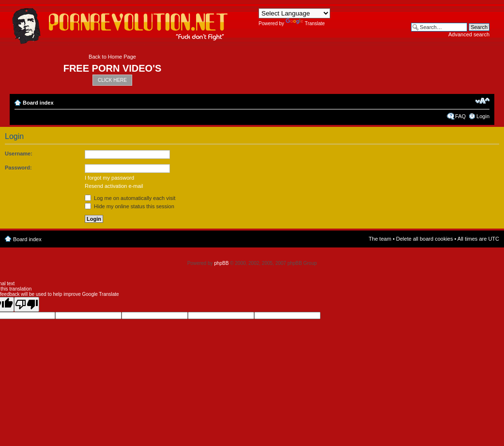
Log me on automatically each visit (130, 198)
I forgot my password (109, 178)
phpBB (221, 263)
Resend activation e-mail (114, 186)
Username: (19, 154)
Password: (18, 168)
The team (380, 239)
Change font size (482, 101)
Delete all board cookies (424, 239)
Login (483, 116)
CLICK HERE (112, 80)
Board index (38, 103)
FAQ (460, 116)
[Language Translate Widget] (294, 13)
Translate (305, 23)
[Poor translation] (27, 304)
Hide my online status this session (130, 206)
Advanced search (469, 34)
